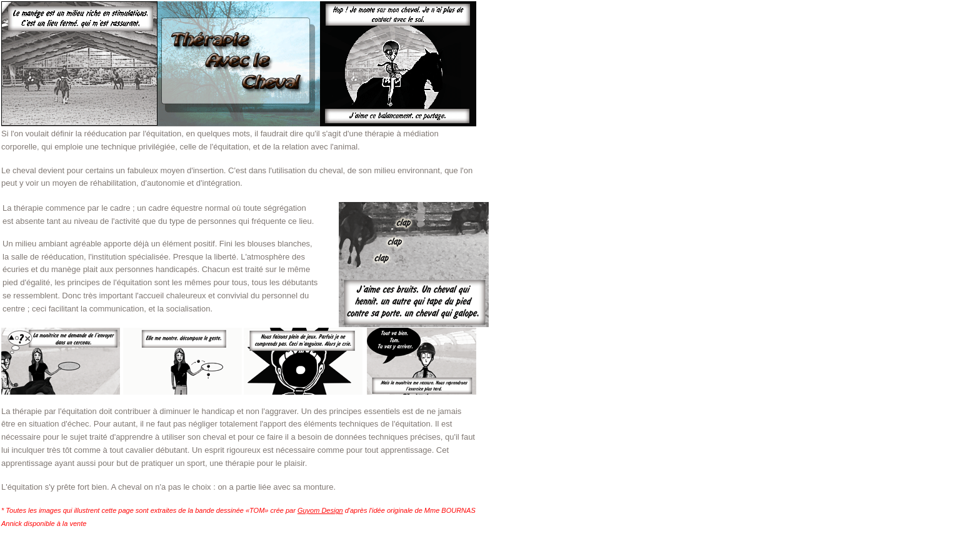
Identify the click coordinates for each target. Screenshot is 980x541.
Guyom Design (320, 510)
